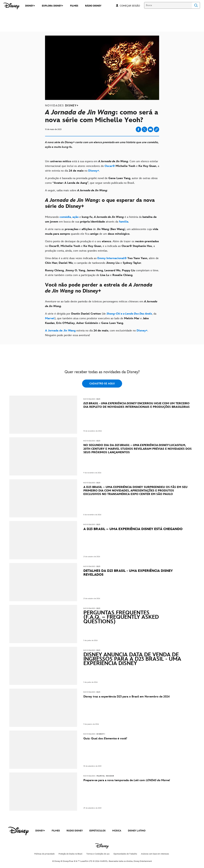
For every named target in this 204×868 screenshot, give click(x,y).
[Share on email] (150, 129)
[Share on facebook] (138, 129)
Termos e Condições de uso (98, 854)
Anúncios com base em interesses (155, 854)
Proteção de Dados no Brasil (70, 854)
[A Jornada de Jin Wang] (60, 331)
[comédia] (65, 217)
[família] (124, 222)
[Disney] (11, 6)
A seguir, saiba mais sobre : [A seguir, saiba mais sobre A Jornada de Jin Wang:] (77, 190)
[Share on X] (144, 129)
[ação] (75, 217)
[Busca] (168, 5)
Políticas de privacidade (44, 854)
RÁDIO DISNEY (75, 831)
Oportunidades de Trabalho (125, 854)
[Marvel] (50, 318)
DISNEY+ (40, 831)
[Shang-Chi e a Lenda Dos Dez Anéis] (129, 314)
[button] (132, 6)
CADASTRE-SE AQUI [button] (102, 384)
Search (196, 5)
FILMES (56, 831)
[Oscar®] (110, 166)
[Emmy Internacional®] (112, 258)
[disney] (19, 831)
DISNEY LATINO (137, 831)
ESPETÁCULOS (97, 831)
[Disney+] (94, 171)
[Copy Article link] (156, 129)
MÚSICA (117, 831)
